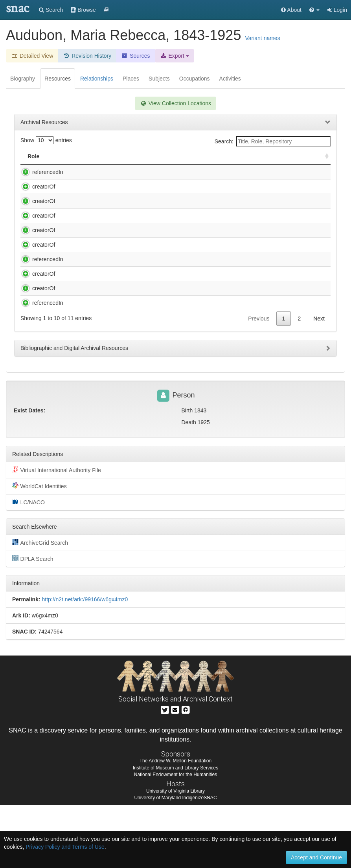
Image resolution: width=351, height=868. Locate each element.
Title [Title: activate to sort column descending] (72, 156)
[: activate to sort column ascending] (323, 157)
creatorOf (36, 187)
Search (51, 10)
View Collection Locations (175, 103)
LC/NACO (28, 565)
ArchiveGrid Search (40, 605)
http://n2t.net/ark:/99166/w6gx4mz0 (85, 662)
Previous (259, 381)
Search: (273, 141)
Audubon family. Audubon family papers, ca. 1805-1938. (131, 172)
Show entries (46, 140)
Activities (230, 79)
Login (337, 10)
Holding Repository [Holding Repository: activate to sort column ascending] (253, 156)
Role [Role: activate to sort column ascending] (33, 156)
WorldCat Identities (40, 549)
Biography (23, 79)
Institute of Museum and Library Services (175, 831)
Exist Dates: (29, 473)
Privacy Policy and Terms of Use (65, 847)
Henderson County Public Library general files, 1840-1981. (135, 246)
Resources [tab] (58, 79)
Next (319, 381)
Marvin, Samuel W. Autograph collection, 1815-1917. (127, 343)
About (291, 10)
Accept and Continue (316, 857)
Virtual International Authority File (57, 533)
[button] (314, 10)
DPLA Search (33, 621)
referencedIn (40, 172)
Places (131, 79)
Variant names (262, 38)
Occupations (195, 79)
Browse (83, 10)
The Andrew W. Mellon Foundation (175, 824)
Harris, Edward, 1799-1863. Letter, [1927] (114, 231)
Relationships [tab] (97, 79)
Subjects (159, 79)
